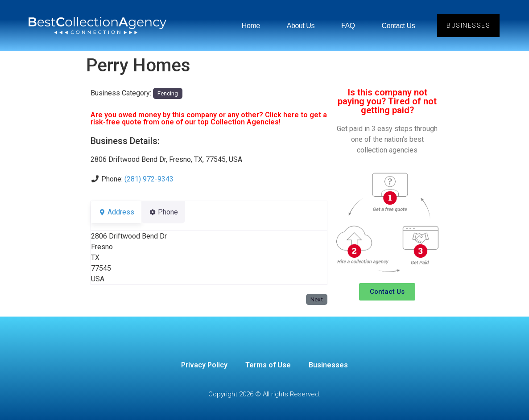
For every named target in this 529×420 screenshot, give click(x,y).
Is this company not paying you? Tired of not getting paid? (387, 101)
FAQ (348, 26)
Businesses (328, 365)
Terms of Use (268, 365)
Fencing (168, 93)
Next (317, 299)
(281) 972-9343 (149, 179)
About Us (301, 26)
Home (251, 26)
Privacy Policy (204, 365)
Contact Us (398, 26)
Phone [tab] (169, 212)
